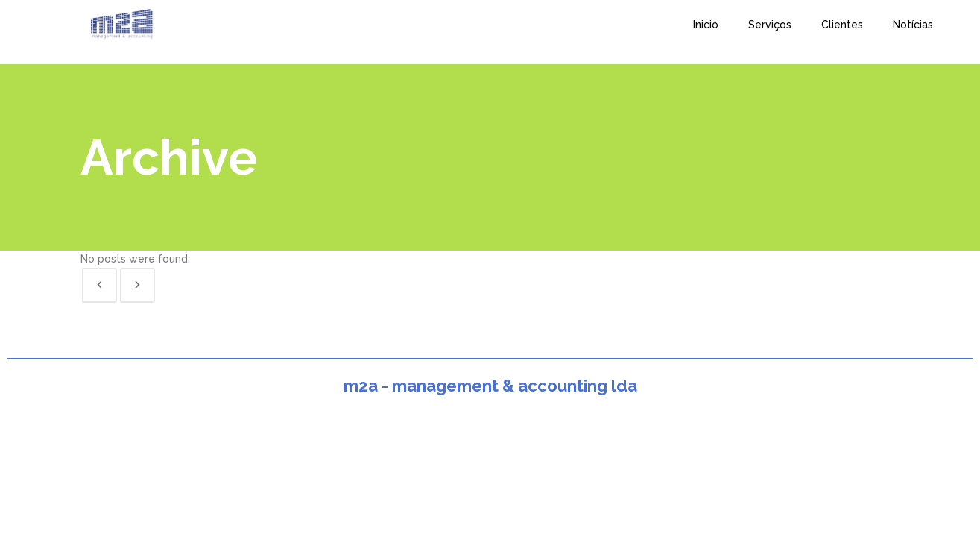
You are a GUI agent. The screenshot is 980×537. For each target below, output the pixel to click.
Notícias (913, 25)
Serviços (770, 25)
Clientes (842, 25)
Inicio (706, 25)
